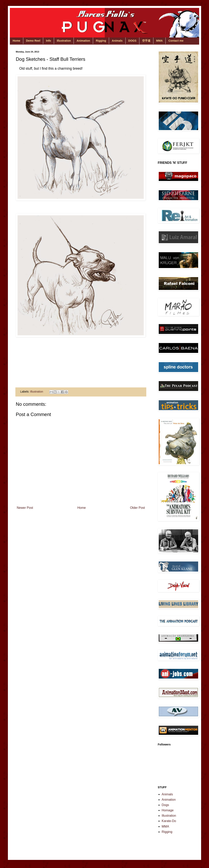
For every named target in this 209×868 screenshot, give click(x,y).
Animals (117, 41)
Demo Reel (33, 41)
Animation (83, 41)
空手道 (146, 41)
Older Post (137, 508)
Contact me (176, 41)
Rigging (101, 41)
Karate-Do (169, 821)
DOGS (132, 41)
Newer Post (25, 508)
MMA (159, 41)
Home (16, 41)
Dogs (165, 805)
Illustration (64, 41)
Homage (168, 810)
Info (49, 41)
